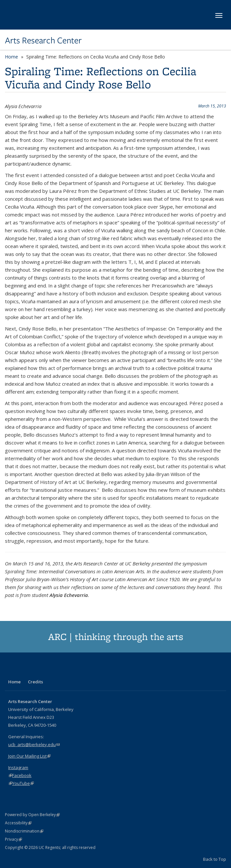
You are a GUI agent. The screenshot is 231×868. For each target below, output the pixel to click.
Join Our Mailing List (29, 756)
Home (11, 57)
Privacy (13, 839)
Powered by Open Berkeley (32, 815)
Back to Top (215, 859)
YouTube (23, 783)
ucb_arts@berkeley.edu (34, 744)
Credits (35, 682)
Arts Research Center (43, 40)
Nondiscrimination (24, 831)
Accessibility (18, 823)
